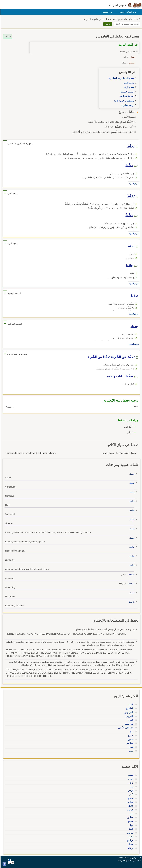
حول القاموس (107, 12)
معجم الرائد (129, 87)
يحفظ (131, 474)
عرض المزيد (133, 184)
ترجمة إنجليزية (127, 105)
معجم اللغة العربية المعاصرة (121, 78)
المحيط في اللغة (126, 96)
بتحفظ (131, 602)
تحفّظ (131, 593)
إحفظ (131, 492)
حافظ (131, 501)
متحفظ (131, 574)
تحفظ (131, 520)
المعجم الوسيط (127, 92)
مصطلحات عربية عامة (124, 101)
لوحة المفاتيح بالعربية (128, 12)
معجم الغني (129, 83)
